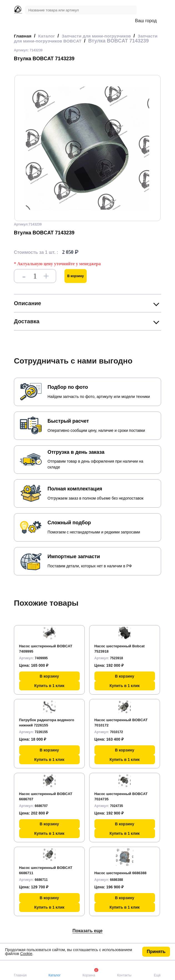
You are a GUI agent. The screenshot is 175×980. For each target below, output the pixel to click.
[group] (87, 153)
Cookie (26, 954)
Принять (156, 952)
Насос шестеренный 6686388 (122, 878)
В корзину (76, 281)
